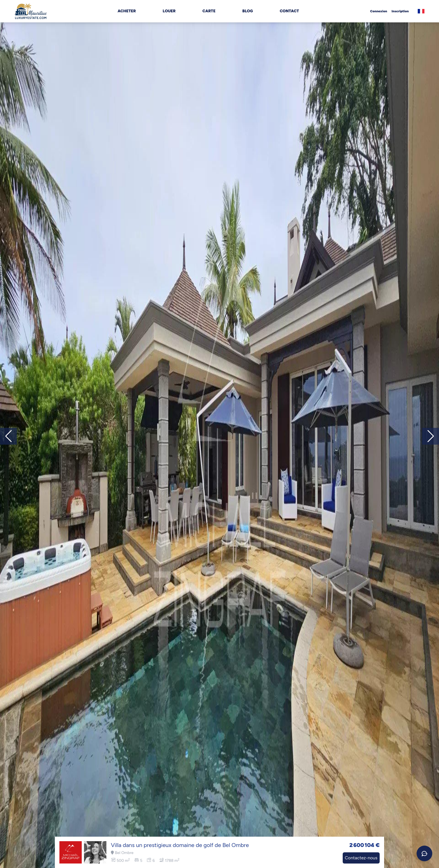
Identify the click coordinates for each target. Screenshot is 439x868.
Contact (289, 11)
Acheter (127, 11)
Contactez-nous (361, 858)
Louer (169, 11)
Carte (209, 11)
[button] (431, 436)
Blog (248, 11)
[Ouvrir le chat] (424, 853)
